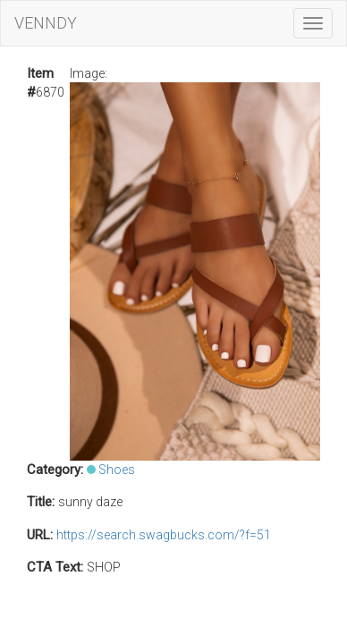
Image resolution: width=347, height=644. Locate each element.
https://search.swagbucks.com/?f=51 (164, 535)
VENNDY (46, 23)
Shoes (117, 470)
